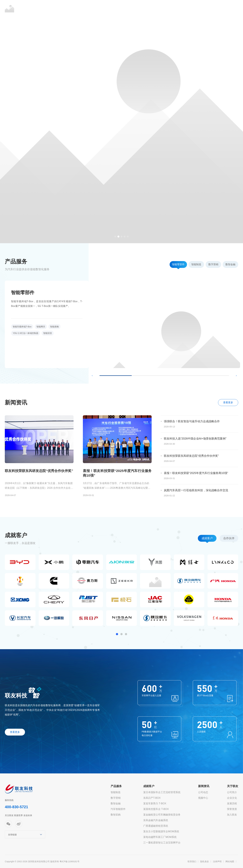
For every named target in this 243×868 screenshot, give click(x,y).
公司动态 (203, 792)
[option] (121, 122)
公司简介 (232, 792)
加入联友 (232, 815)
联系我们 (192, 861)
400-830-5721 (16, 807)
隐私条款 (205, 861)
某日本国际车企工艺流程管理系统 (162, 792)
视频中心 (203, 798)
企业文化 (232, 798)
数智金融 (116, 803)
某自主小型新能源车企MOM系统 (161, 831)
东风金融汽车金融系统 (156, 820)
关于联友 (201, 8)
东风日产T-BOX (152, 798)
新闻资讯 (158, 8)
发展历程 (232, 803)
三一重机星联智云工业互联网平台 (162, 843)
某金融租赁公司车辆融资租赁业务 (162, 815)
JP (226, 8)
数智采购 (116, 815)
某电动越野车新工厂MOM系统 (160, 837)
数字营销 (116, 798)
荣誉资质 (232, 809)
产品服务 (114, 8)
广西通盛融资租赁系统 (156, 826)
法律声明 (217, 861)
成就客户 (136, 8)
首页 (95, 8)
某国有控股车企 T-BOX (156, 809)
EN (221, 8)
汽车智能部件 (118, 809)
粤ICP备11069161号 (70, 861)
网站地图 (230, 861)
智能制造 (116, 792)
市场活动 (179, 8)
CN (215, 8)
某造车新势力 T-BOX (155, 803)
